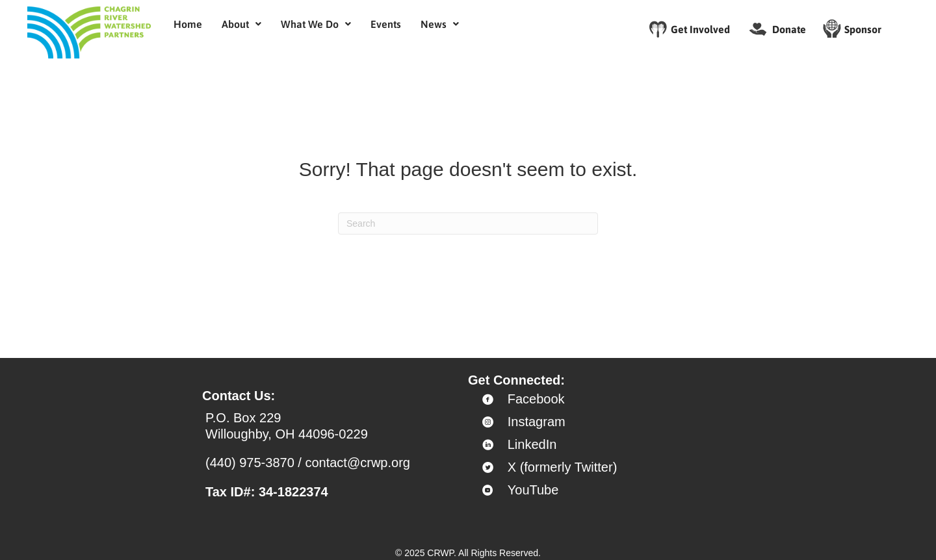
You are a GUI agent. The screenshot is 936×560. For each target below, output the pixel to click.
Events (386, 24)
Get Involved (700, 29)
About (241, 24)
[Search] (468, 223)
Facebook (536, 399)
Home (188, 24)
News (440, 24)
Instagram (537, 422)
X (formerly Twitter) (563, 467)
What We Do (316, 24)
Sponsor (863, 29)
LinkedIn (532, 444)
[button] (241, 24)
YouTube (533, 490)
